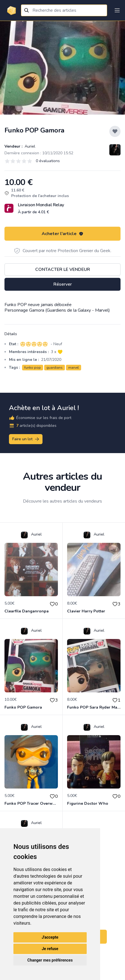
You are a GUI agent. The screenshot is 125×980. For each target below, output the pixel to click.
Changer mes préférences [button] (50, 960)
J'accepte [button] (50, 937)
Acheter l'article (62, 234)
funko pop (33, 368)
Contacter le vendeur (63, 269)
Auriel (29, 146)
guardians (55, 368)
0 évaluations (48, 161)
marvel (74, 368)
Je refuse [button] (50, 949)
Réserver (63, 284)
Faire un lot (26, 439)
